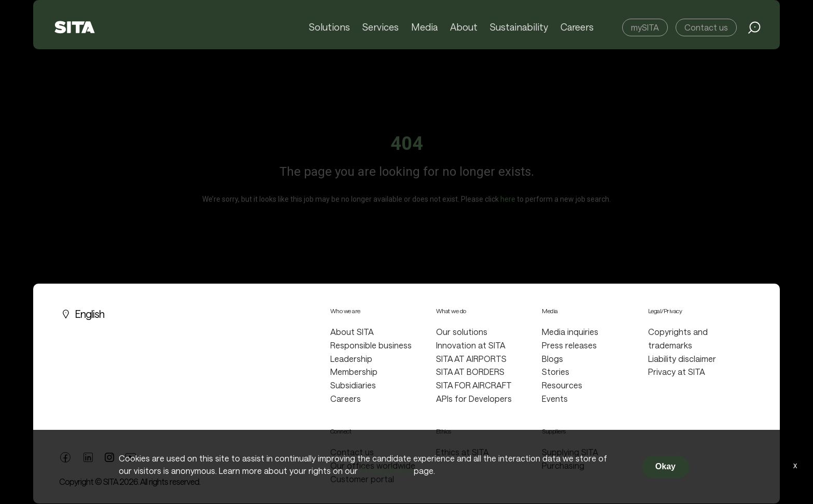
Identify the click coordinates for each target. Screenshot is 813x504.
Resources (562, 385)
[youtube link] (131, 456)
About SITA (352, 332)
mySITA (645, 27)
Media (426, 27)
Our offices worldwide (373, 465)
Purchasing (563, 465)
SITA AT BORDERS (470, 372)
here (508, 199)
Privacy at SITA (677, 372)
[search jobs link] (754, 27)
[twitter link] (109, 456)
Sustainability (519, 27)
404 (407, 144)
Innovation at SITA (471, 345)
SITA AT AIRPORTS (471, 359)
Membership (354, 372)
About (465, 27)
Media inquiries (570, 332)
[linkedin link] (88, 456)
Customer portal (362, 479)
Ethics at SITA (462, 452)
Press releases (569, 345)
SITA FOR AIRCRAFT (474, 385)
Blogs (552, 359)
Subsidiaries (353, 385)
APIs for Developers (474, 398)
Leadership (351, 359)
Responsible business (371, 345)
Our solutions (462, 332)
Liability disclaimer (682, 359)
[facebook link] (65, 456)
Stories (556, 372)
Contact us (706, 27)
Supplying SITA (570, 452)
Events (555, 398)
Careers (577, 27)
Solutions (331, 27)
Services (382, 27)
